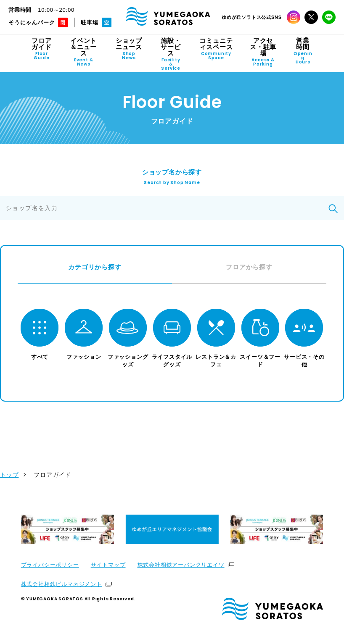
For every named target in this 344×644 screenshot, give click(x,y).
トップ (9, 476)
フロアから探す (249, 267)
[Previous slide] (20, 531)
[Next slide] (324, 531)
